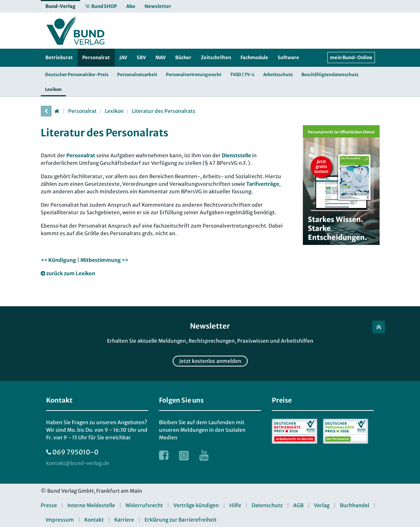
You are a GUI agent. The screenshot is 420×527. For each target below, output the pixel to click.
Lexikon (114, 111)
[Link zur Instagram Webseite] (184, 455)
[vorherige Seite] (46, 111)
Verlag (322, 505)
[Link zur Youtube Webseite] (204, 455)
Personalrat (82, 111)
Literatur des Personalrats (164, 111)
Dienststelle (236, 155)
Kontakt (94, 520)
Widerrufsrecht (144, 505)
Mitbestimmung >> (104, 260)
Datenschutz (267, 505)
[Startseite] (57, 111)
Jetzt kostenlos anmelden (210, 361)
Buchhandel (355, 505)
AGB (298, 505)
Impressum (60, 520)
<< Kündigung (58, 260)
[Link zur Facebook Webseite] (164, 455)
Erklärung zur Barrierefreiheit (181, 520)
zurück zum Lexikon (71, 273)
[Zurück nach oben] (379, 327)
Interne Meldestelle (91, 505)
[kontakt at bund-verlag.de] (78, 463)
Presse (49, 505)
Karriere (124, 520)
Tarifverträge (263, 184)
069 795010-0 (75, 452)
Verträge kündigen (196, 505)
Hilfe (235, 505)
